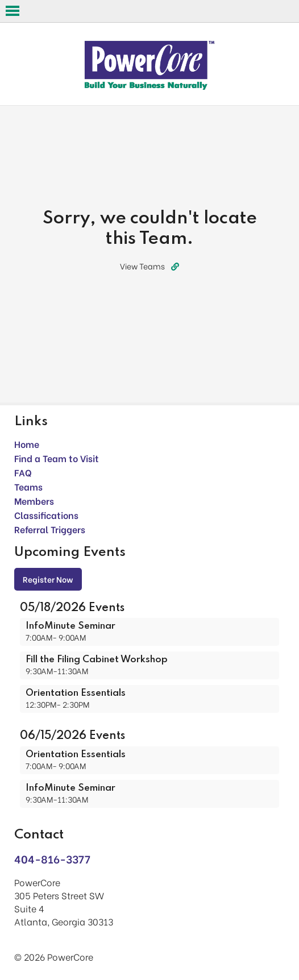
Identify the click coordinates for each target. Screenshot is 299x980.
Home (27, 444)
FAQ (23, 472)
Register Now (48, 579)
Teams (28, 486)
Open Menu (13, 11)
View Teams (149, 266)
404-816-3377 (52, 859)
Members (34, 501)
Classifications (46, 515)
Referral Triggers (50, 529)
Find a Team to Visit (57, 458)
